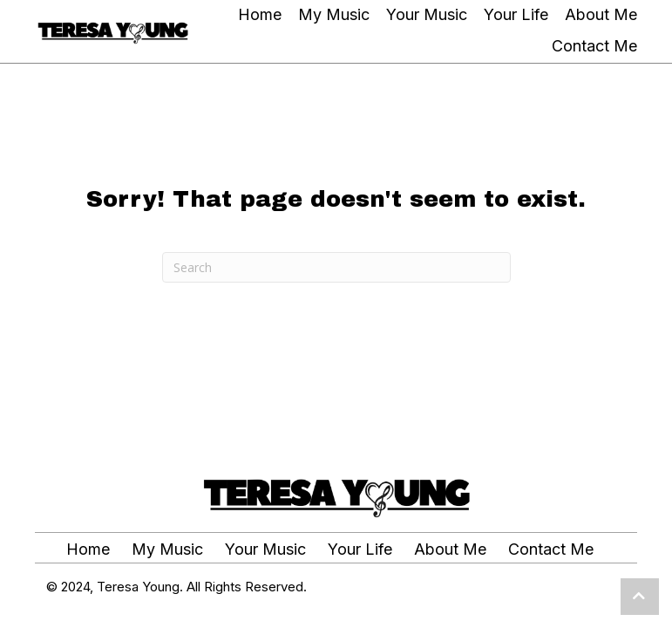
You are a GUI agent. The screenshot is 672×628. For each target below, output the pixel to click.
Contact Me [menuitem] (551, 549)
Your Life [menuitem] (360, 549)
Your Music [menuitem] (265, 549)
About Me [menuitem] (450, 549)
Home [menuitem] (88, 549)
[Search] (336, 267)
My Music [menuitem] (167, 549)
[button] (640, 597)
